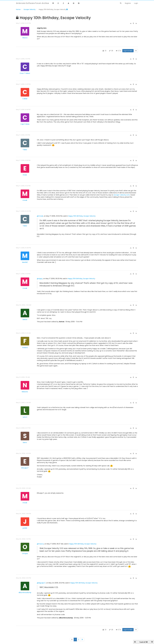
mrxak (25, 200)
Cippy (25, 149)
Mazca (25, 38)
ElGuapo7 (25, 468)
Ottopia (25, 553)
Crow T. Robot (25, 73)
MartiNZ (25, 262)
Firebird (25, 348)
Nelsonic (25, 392)
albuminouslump (25, 592)
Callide (25, 99)
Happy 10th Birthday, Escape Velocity (82, 216)
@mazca (40, 544)
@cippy (40, 279)
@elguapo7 (41, 583)
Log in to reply (128, 51)
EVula (25, 175)
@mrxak (40, 216)
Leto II (25, 417)
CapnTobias (25, 124)
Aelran (25, 319)
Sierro (25, 442)
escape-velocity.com (122, 195)
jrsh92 (25, 528)
